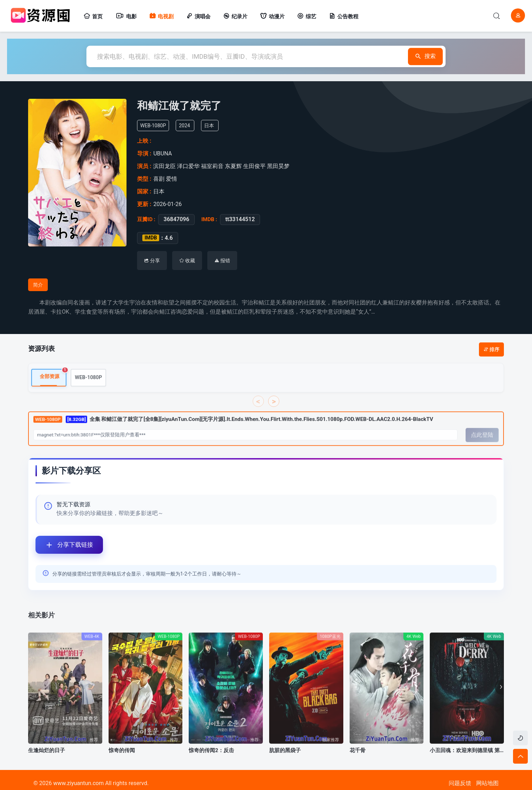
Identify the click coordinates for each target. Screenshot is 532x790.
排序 (491, 349)
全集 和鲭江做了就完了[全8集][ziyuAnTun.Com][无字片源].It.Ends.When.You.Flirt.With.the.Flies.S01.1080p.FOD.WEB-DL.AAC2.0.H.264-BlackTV (233, 432)
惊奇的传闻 (122, 763)
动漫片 (272, 17)
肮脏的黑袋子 (285, 763)
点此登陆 (482, 447)
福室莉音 (213, 166)
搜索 (422, 56)
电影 (126, 17)
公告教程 (344, 17)
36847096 (174, 219)
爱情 (172, 179)
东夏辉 (235, 166)
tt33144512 (238, 219)
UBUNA (165, 153)
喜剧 (159, 179)
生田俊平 (256, 166)
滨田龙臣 (166, 166)
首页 (93, 17)
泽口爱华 (190, 166)
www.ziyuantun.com (78, 783)
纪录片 (235, 17)
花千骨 (358, 763)
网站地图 (487, 783)
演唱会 (198, 17)
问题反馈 (460, 783)
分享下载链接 (64, 545)
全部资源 (53, 387)
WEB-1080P (88, 390)
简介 (38, 285)
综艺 (307, 17)
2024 (189, 126)
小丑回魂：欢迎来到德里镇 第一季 (467, 763)
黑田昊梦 (280, 166)
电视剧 (161, 17)
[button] (499, 699)
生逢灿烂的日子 (47, 763)
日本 (213, 126)
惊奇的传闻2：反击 (211, 763)
